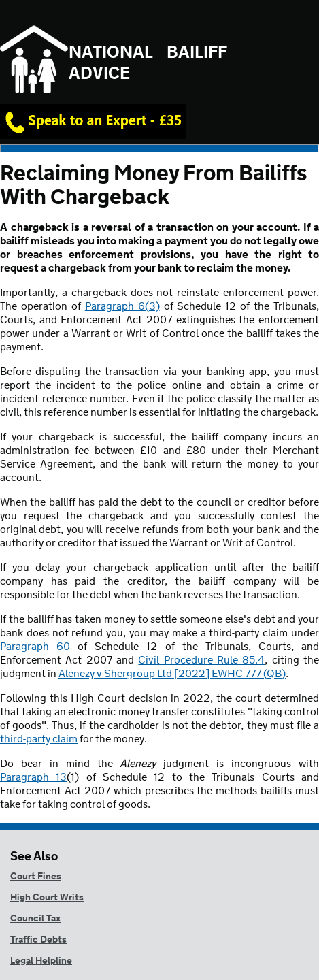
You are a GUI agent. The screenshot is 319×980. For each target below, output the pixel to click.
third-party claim (39, 739)
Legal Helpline (41, 961)
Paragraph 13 (33, 778)
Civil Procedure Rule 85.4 (201, 660)
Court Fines (36, 877)
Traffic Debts (38, 940)
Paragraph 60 (35, 647)
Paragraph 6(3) (122, 307)
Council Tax (35, 919)
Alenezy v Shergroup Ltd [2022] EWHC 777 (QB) (172, 674)
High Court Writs (47, 898)
